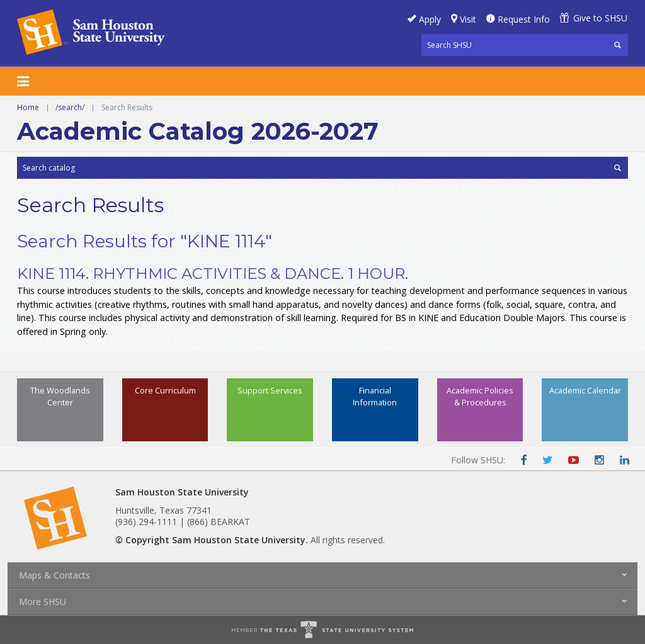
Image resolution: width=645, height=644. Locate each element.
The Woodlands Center (60, 396)
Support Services (270, 390)
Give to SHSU (600, 18)
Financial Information (375, 396)
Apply (430, 19)
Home (28, 107)
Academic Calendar (585, 390)
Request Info (524, 19)
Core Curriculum (165, 390)
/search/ (70, 107)
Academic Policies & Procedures (480, 396)
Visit (468, 19)
